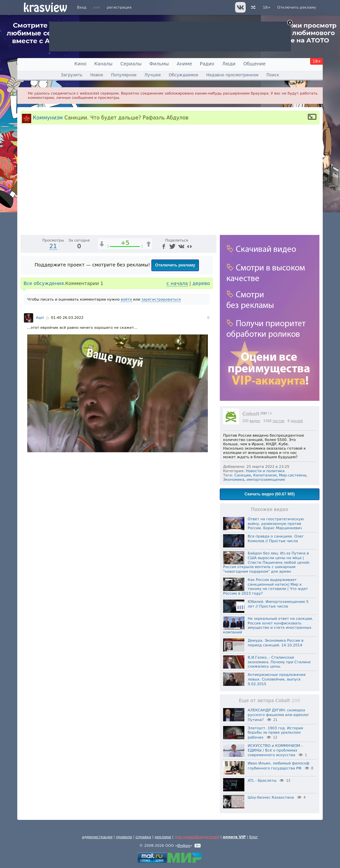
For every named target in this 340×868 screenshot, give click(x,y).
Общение (255, 64)
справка (143, 837)
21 (53, 356)
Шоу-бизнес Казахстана (271, 797)
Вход (82, 7)
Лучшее (153, 75)
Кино (80, 64)
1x (169, 338)
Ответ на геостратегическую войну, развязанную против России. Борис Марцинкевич (276, 524)
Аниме (184, 64)
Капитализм (265, 475)
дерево (201, 393)
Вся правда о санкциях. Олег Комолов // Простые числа (276, 539)
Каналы (103, 64)
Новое (97, 75)
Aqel (40, 427)
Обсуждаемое (183, 75)
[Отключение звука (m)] (180, 338)
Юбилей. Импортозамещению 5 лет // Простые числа (278, 604)
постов (279, 421)
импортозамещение (266, 480)
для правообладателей (197, 837)
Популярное (124, 75)
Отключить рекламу (297, 7)
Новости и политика (265, 471)
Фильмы (159, 64)
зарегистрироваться (161, 409)
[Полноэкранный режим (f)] (211, 338)
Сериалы (131, 64)
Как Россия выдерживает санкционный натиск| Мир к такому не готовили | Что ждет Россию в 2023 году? (265, 587)
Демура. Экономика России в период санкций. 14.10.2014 (276, 643)
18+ (267, 7)
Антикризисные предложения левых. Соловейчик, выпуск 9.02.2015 (277, 679)
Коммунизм (48, 117)
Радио (207, 64)
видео (255, 421)
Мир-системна (293, 475)
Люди (229, 64)
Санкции (243, 475)
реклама (163, 837)
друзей (297, 421)
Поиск (273, 75)
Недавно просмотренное (232, 75)
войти (127, 409)
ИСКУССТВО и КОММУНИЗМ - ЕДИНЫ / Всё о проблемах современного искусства (275, 751)
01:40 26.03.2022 (67, 427)
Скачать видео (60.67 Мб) (270, 494)
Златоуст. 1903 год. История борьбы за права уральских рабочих (275, 733)
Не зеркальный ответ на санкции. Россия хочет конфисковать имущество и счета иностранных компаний (268, 625)
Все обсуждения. (44, 393)
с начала (177, 393)
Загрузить (72, 75)
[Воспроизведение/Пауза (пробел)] (26, 338)
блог (254, 837)
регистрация (119, 7)
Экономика (234, 480)
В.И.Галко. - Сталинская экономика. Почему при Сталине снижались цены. (279, 662)
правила (124, 837)
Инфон (184, 846)
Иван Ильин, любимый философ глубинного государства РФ (279, 766)
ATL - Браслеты (262, 781)
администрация (97, 837)
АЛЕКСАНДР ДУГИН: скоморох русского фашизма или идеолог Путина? (278, 715)
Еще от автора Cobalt (270, 700)
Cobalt (251, 414)
